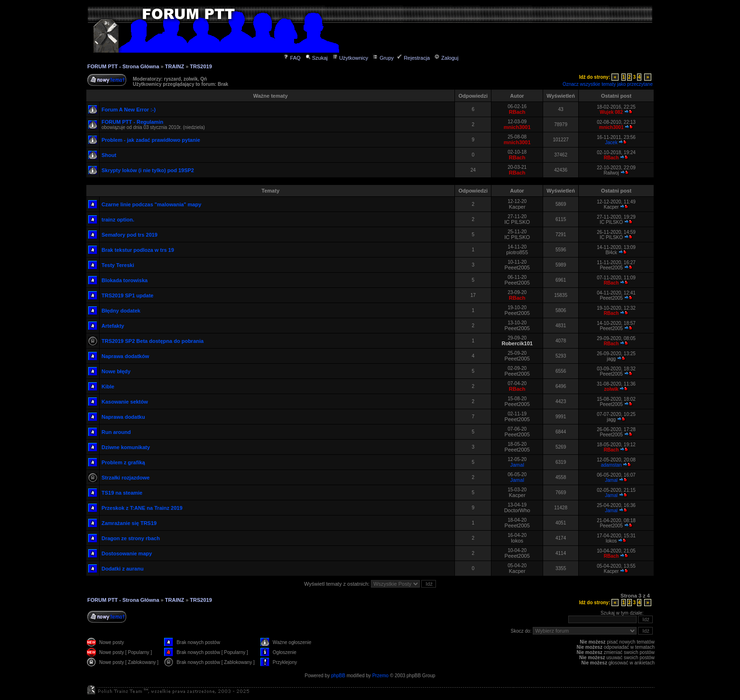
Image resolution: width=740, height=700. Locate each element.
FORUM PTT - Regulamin (132, 122)
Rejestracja (413, 58)
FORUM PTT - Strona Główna (123, 66)
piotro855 (517, 252)
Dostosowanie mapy (127, 553)
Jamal (517, 465)
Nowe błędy (116, 371)
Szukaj (316, 58)
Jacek (611, 143)
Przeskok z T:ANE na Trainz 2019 (142, 508)
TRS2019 (201, 66)
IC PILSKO (517, 222)
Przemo (380, 676)
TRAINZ (175, 66)
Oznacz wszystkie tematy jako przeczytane (608, 84)
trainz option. (118, 220)
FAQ (292, 58)
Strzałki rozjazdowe (125, 478)
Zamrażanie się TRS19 (129, 523)
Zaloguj (446, 58)
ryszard (173, 79)
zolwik (191, 79)
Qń (203, 79)
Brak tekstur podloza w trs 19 (138, 250)
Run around (116, 432)
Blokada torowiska (125, 280)
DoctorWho (517, 510)
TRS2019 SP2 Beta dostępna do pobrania (153, 341)
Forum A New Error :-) (129, 110)
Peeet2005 (517, 267)
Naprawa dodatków (125, 356)
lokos (517, 541)
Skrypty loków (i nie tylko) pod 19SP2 (148, 170)
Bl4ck (611, 253)
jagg (611, 359)
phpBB (338, 676)
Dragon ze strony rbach (131, 538)
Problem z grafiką (123, 462)
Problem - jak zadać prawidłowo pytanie (151, 140)
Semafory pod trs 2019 (129, 235)
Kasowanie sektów (125, 402)
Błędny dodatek (121, 311)
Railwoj (611, 173)
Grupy (383, 58)
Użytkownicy (350, 58)
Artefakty (113, 326)
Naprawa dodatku (123, 417)
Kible (108, 387)
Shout (109, 155)
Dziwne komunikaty (126, 447)
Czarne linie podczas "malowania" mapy (151, 204)
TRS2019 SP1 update (127, 295)
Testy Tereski (118, 265)
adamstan (611, 465)
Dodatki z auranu (123, 569)
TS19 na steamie (122, 493)
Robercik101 (517, 343)
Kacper (517, 207)
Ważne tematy (271, 96)
